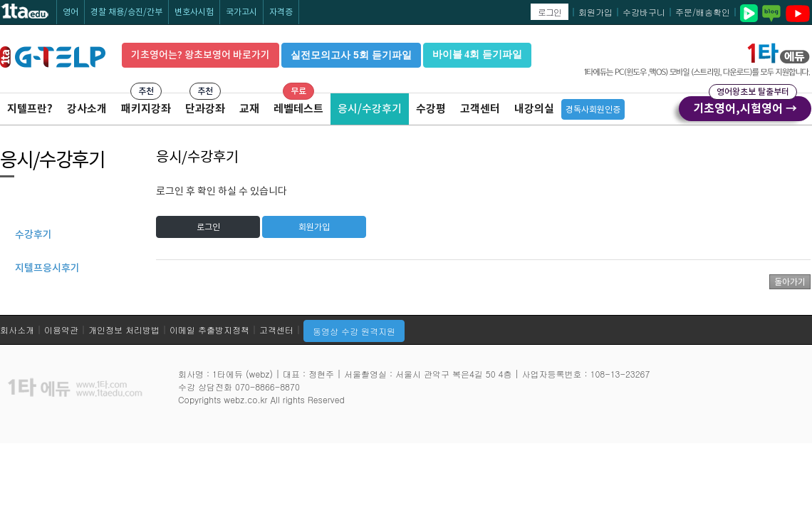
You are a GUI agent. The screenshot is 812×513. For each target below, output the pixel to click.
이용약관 (61, 330)
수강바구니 (644, 12)
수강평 (431, 109)
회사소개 (17, 330)
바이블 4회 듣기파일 (477, 55)
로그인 (550, 12)
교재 (249, 109)
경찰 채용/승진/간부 (126, 12)
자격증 (281, 12)
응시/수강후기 (370, 109)
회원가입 (595, 12)
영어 (71, 12)
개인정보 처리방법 (124, 330)
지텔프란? (30, 109)
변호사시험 (194, 12)
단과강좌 (205, 109)
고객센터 (480, 109)
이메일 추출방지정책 (209, 330)
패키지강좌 (146, 109)
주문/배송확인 (703, 12)
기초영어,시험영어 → (745, 106)
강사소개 (87, 109)
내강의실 (534, 109)
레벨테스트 (298, 109)
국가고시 (241, 12)
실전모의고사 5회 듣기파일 (351, 55)
